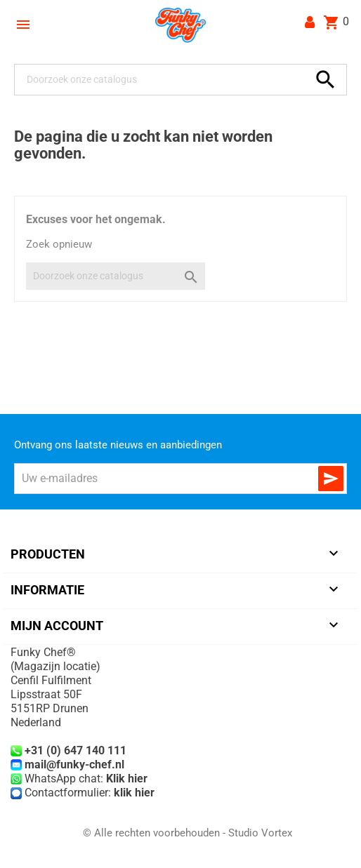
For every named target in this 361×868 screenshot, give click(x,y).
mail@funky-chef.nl (74, 764)
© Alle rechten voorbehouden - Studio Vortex (188, 833)
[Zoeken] (165, 80)
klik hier (134, 793)
